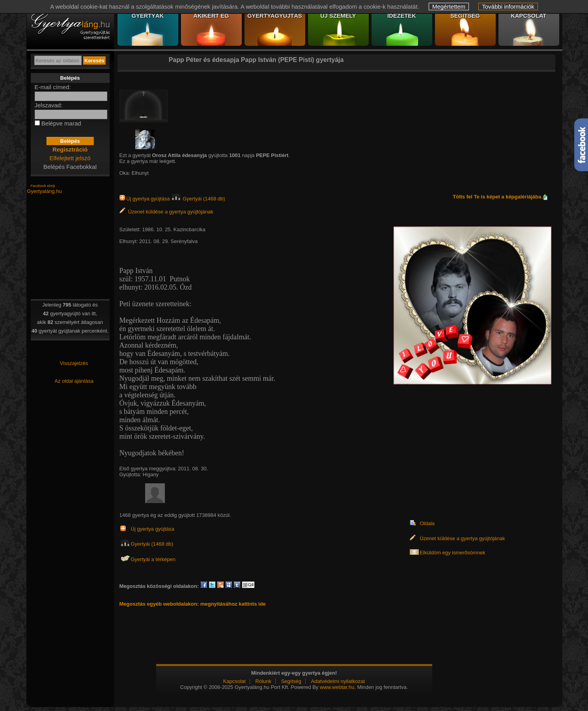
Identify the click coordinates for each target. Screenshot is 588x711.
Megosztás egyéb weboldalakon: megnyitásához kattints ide (193, 604)
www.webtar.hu (337, 687)
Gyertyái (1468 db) (198, 199)
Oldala (427, 523)
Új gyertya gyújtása (146, 199)
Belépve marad (61, 123)
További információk (508, 7)
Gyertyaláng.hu (45, 191)
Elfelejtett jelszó (70, 158)
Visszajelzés (74, 363)
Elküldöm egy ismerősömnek (452, 553)
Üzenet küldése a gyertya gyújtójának (166, 212)
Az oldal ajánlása (74, 381)
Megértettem (449, 7)
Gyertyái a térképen (153, 559)
